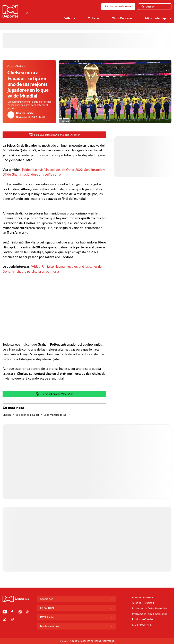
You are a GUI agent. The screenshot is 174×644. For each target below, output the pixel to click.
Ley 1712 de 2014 (142, 625)
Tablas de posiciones (118, 6)
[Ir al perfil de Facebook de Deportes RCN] (12, 612)
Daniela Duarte (25, 113)
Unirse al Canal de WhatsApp (54, 394)
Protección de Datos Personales (150, 608)
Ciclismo (93, 18)
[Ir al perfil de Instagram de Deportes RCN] (20, 612)
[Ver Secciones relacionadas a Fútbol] (75, 18)
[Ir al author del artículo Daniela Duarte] (11, 115)
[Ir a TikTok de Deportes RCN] (27, 612)
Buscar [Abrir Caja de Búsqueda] (148, 7)
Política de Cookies (143, 619)
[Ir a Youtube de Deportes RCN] (5, 612)
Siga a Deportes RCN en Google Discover (54, 135)
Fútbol (68, 18)
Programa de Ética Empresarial (149, 614)
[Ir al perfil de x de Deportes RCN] (4, 620)
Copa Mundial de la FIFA (57, 415)
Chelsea (7, 415)
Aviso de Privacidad (143, 603)
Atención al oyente (142, 597)
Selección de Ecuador (28, 415)
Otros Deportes (122, 18)
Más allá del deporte (158, 18)
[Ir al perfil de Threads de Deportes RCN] (13, 620)
